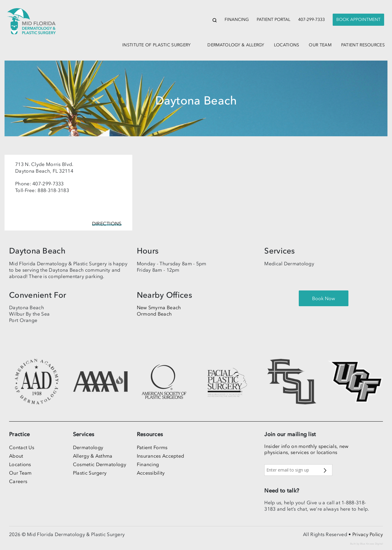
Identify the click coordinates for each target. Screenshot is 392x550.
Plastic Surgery (90, 473)
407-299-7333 (311, 20)
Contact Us (22, 447)
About (16, 456)
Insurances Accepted (161, 456)
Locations (20, 464)
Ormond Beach (154, 314)
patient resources (363, 45)
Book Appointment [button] (358, 20)
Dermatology (88, 447)
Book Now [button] (324, 298)
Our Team (20, 473)
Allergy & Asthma (93, 456)
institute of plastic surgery (156, 45)
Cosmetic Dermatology (100, 464)
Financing (237, 20)
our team (320, 45)
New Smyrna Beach (159, 307)
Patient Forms (152, 447)
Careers (18, 481)
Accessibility (151, 473)
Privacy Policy (368, 534)
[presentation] (358, 20)
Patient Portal (273, 20)
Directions (107, 224)
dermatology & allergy (236, 45)
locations (287, 45)
